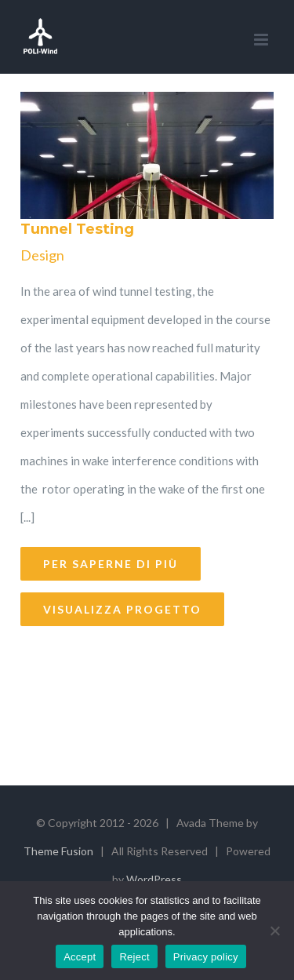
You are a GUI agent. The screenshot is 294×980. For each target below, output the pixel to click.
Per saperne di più (111, 564)
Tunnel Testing (77, 229)
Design (42, 255)
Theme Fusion (58, 851)
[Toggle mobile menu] (262, 40)
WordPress (154, 879)
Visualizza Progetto (122, 609)
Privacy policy (206, 957)
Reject (134, 957)
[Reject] (274, 931)
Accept (80, 957)
